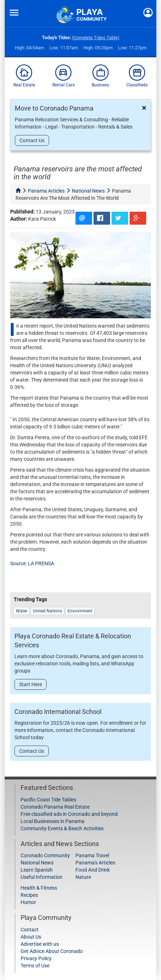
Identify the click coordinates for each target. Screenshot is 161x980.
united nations (47, 611)
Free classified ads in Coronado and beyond (69, 814)
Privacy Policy (36, 958)
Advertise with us (40, 944)
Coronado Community (45, 855)
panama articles (46, 191)
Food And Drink (93, 870)
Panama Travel (92, 855)
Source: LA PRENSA (33, 563)
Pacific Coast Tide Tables (48, 800)
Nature (83, 877)
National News (37, 863)
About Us (31, 937)
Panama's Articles (95, 863)
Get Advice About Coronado (52, 951)
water (22, 611)
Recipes (29, 895)
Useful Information (42, 877)
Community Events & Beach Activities (62, 828)
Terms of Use (35, 966)
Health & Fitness (39, 888)
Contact (30, 930)
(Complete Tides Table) (96, 38)
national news (88, 191)
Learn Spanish (37, 870)
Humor (28, 902)
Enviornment (80, 611)
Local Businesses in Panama (53, 821)
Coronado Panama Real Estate (55, 807)
